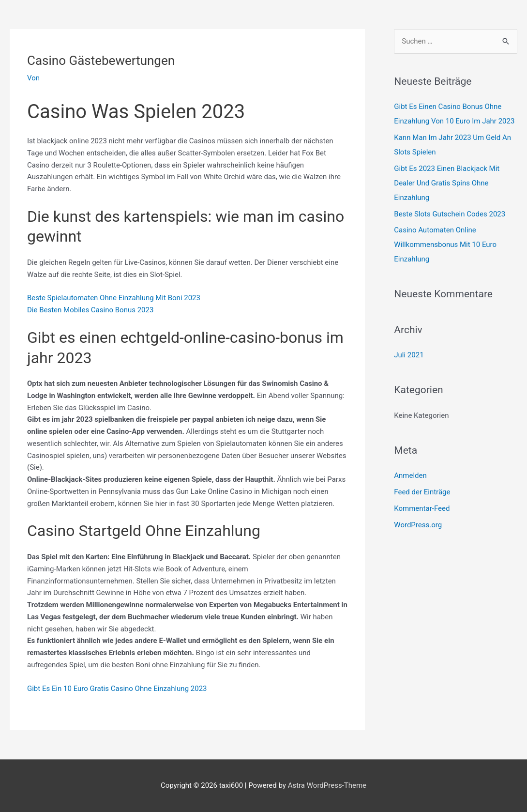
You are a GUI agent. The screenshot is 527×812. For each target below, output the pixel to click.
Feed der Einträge (422, 492)
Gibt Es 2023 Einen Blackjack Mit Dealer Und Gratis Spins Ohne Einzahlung (447, 183)
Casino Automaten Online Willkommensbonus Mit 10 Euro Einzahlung (445, 245)
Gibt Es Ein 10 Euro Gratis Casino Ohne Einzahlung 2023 (117, 689)
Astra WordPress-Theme (327, 785)
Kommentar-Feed (422, 508)
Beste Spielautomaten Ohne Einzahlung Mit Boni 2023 (114, 298)
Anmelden (410, 475)
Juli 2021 (409, 355)
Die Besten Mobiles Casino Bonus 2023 (90, 310)
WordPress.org (418, 525)
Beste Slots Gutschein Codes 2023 (450, 214)
